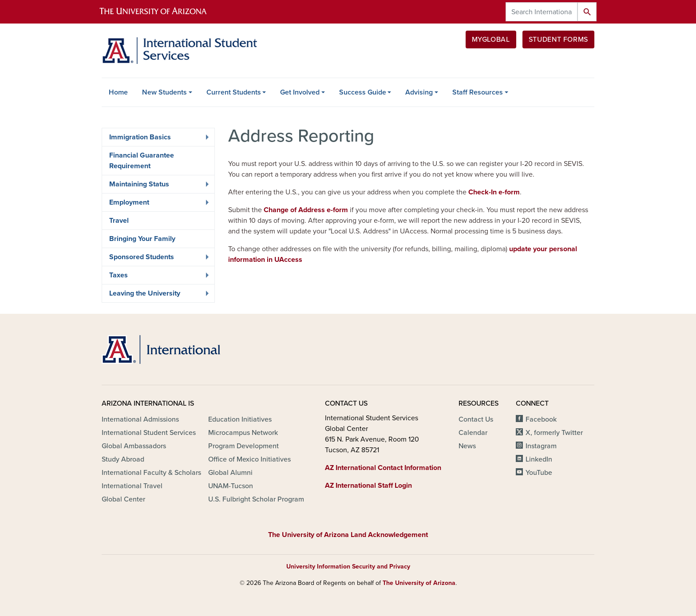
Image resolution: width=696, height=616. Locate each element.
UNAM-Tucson (231, 486)
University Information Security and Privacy (348, 567)
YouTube (539, 473)
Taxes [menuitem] (157, 277)
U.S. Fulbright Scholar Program (256, 499)
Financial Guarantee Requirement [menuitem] (142, 161)
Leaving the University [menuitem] (157, 296)
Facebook (541, 419)
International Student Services (149, 433)
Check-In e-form (494, 192)
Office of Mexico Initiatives (249, 459)
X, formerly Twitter (554, 433)
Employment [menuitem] (157, 205)
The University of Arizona (419, 583)
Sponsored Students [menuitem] (157, 259)
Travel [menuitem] (119, 221)
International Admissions (140, 419)
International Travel (132, 486)
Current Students (234, 92)
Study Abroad (123, 459)
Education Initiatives (240, 419)
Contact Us (476, 419)
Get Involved (300, 92)
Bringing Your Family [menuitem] (142, 239)
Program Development (243, 446)
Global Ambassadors (134, 446)
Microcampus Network (243, 433)
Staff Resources (478, 92)
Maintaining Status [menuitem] (157, 186)
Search (587, 12)
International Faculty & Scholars (151, 473)
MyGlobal (491, 39)
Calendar (473, 433)
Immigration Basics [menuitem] (157, 139)
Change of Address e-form (306, 210)
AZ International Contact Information (383, 468)
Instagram (541, 446)
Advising (419, 92)
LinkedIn (539, 459)
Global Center (123, 499)
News (467, 446)
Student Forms (558, 39)
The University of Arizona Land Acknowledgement (348, 535)
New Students (164, 92)
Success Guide (363, 92)
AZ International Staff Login (368, 486)
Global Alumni (230, 473)
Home (118, 92)
